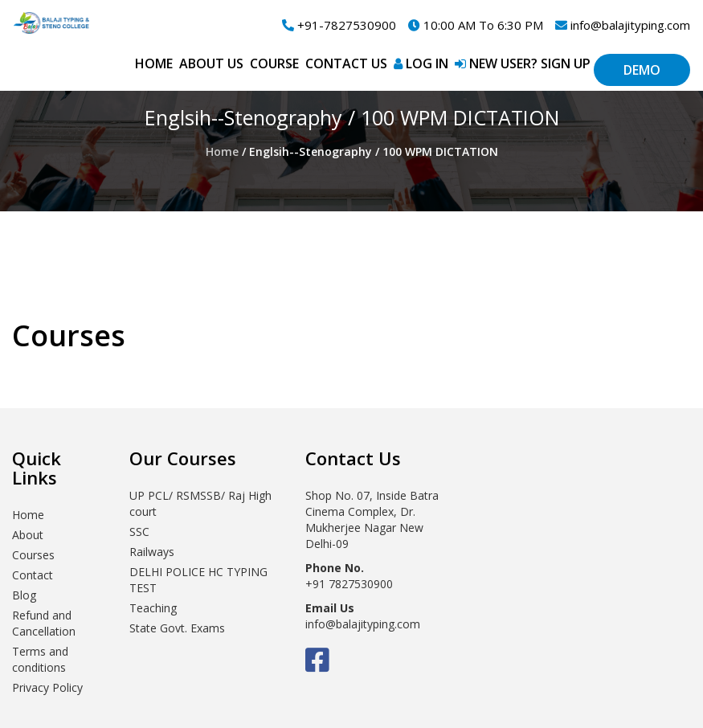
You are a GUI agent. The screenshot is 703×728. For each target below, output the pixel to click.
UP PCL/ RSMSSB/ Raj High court (200, 503)
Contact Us (346, 63)
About (28, 535)
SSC (139, 532)
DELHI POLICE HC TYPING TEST (198, 580)
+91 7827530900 (349, 584)
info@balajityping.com (623, 25)
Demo (642, 70)
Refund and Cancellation (44, 623)
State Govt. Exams (177, 628)
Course (274, 63)
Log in (421, 63)
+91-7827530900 (339, 25)
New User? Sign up (523, 63)
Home (154, 63)
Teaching (153, 608)
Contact (33, 575)
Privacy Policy (47, 687)
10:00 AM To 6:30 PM (476, 25)
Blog (24, 595)
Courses (33, 555)
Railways (152, 552)
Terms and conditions (40, 659)
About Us (211, 63)
